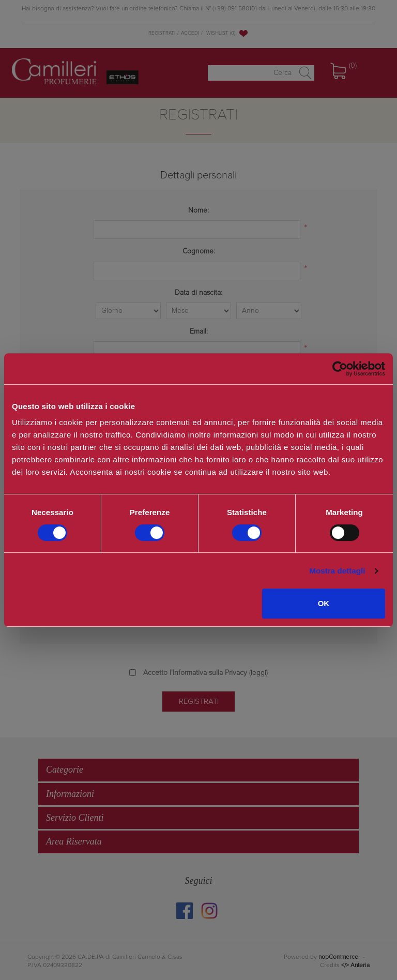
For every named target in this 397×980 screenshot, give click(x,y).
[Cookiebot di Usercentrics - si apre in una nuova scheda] (340, 369)
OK (324, 603)
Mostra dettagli (337, 571)
